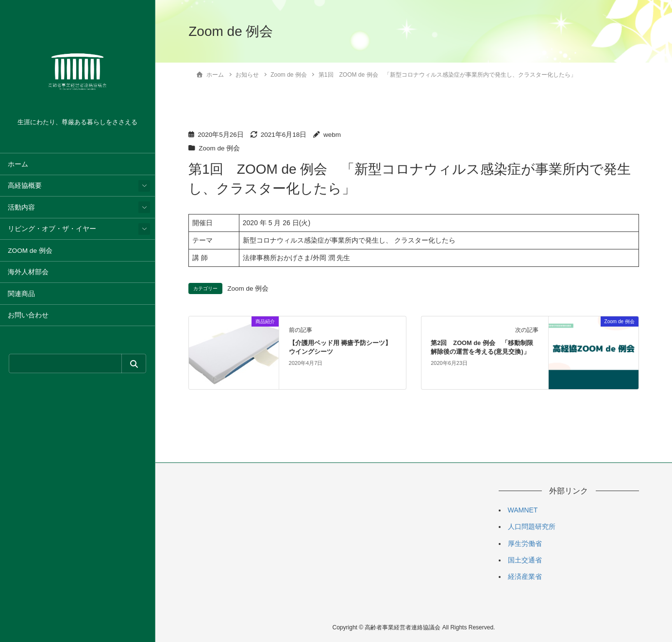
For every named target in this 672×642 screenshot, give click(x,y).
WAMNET (523, 510)
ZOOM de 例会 (30, 251)
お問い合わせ (28, 315)
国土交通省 (525, 560)
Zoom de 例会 (219, 148)
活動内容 (21, 207)
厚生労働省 (525, 543)
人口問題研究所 (532, 527)
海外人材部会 (28, 272)
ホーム (18, 164)
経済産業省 (525, 576)
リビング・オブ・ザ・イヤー (52, 229)
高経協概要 (25, 186)
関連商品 (21, 294)
